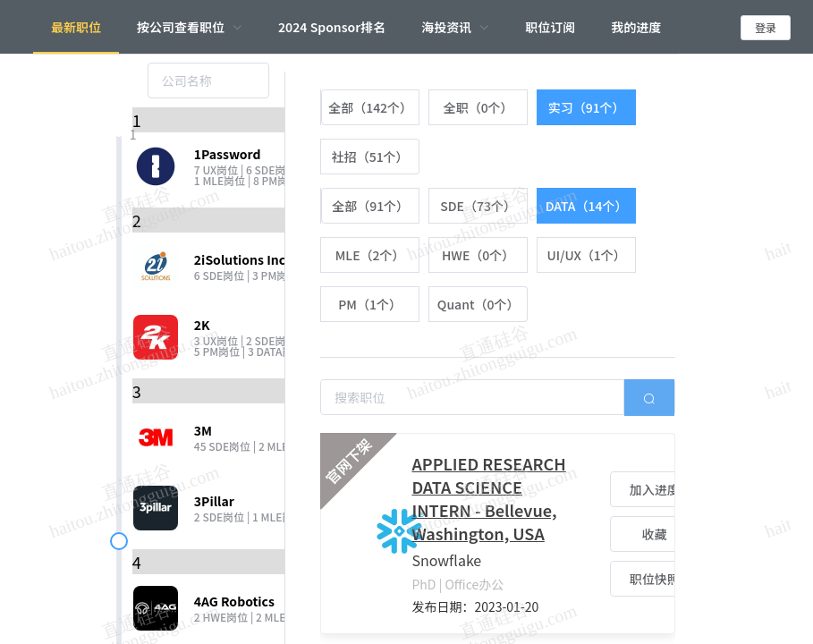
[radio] (370, 107)
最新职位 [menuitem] (76, 27)
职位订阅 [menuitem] (550, 27)
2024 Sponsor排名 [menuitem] (332, 27)
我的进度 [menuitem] (636, 27)
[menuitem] (190, 27)
